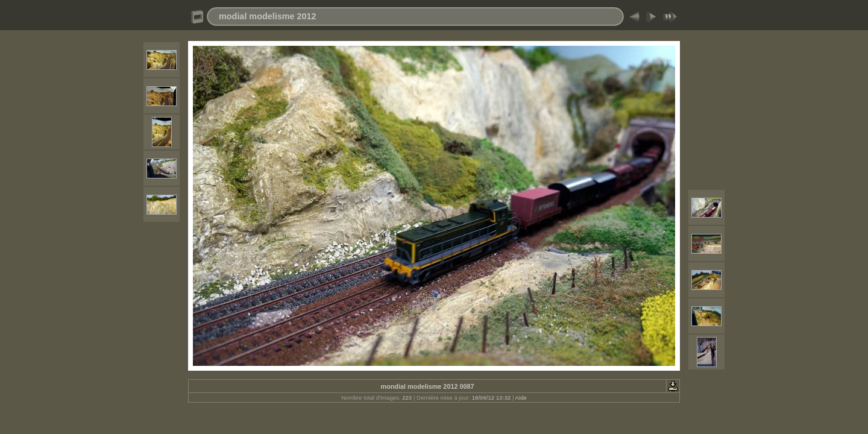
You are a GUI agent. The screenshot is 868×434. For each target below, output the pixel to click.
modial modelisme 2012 (268, 16)
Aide (521, 398)
